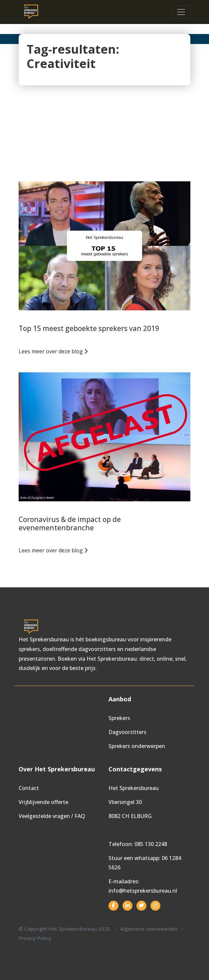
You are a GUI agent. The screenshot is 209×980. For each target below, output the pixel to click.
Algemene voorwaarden (149, 929)
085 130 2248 (151, 844)
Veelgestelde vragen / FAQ (52, 816)
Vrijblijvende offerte (43, 802)
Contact (29, 788)
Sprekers (119, 718)
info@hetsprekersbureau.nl (143, 891)
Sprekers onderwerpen (137, 746)
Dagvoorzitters (127, 732)
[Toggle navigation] (181, 12)
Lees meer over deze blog (53, 351)
